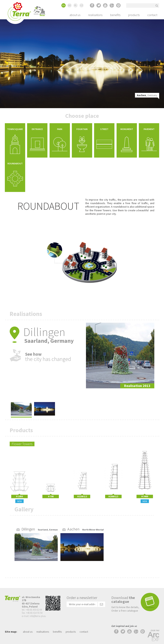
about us (75, 15)
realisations (95, 15)
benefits (115, 15)
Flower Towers (22, 439)
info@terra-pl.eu (38, 611)
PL (76, 5)
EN (64, 5)
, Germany (147, 95)
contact (152, 15)
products (134, 15)
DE (70, 5)
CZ (82, 5)
